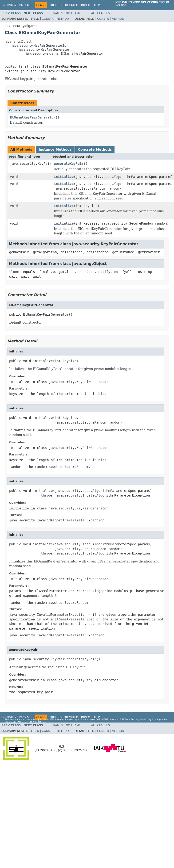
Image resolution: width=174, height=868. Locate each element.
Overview (9, 5)
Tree (53, 5)
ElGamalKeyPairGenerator (33, 117)
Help (96, 5)
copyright (102, 719)
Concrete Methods (95, 149)
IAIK (53, 750)
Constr (48, 19)
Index (86, 5)
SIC (86, 750)
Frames (57, 13)
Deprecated (69, 5)
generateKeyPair (69, 164)
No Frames (74, 13)
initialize (64, 177)
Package (26, 5)
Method (63, 19)
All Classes (101, 13)
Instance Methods (55, 149)
